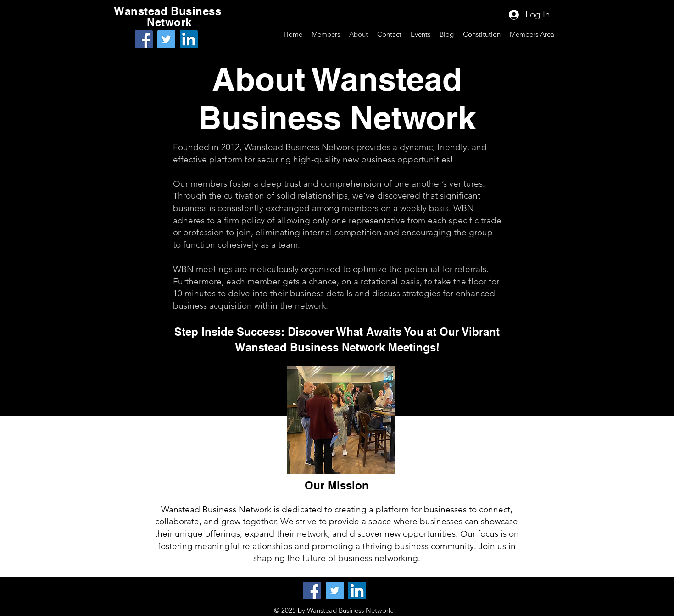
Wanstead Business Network (169, 17)
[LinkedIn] (189, 39)
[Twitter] (166, 39)
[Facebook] (144, 39)
